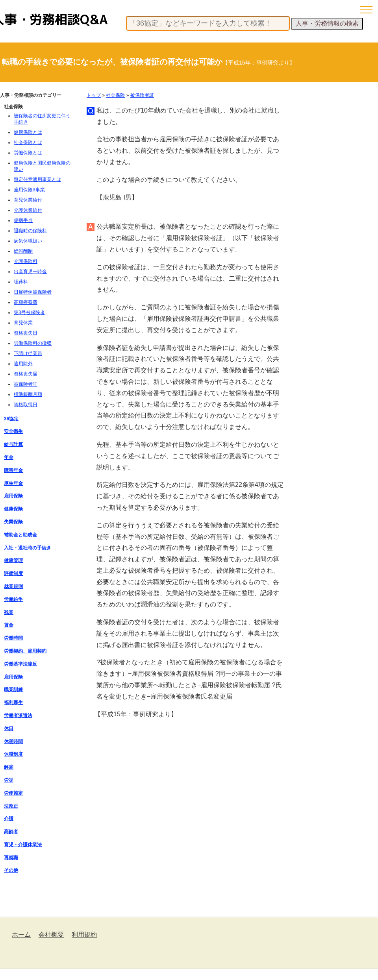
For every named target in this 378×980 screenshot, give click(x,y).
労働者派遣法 (18, 716)
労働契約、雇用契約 (25, 651)
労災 (9, 780)
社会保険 (115, 95)
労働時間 (13, 638)
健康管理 (13, 560)
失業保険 (13, 522)
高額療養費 (26, 302)
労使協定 (13, 793)
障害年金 (13, 470)
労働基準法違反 (20, 664)
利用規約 (84, 935)
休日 (9, 729)
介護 (9, 819)
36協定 (11, 419)
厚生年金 (13, 483)
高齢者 (11, 832)
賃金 (9, 625)
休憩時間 (13, 741)
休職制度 (13, 754)
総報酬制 (23, 251)
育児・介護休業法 (23, 845)
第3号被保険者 (29, 312)
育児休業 (23, 323)
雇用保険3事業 (29, 190)
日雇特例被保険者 (33, 292)
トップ (94, 95)
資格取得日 (26, 405)
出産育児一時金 (30, 272)
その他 (11, 870)
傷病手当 (23, 220)
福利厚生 (13, 703)
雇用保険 (13, 496)
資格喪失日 (26, 333)
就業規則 (13, 586)
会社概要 (51, 935)
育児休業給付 (28, 200)
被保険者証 (142, 95)
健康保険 (13, 509)
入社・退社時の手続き (28, 548)
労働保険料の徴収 (33, 343)
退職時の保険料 (30, 231)
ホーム (21, 935)
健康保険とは (28, 132)
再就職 (11, 858)
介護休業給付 (28, 210)
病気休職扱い (28, 241)
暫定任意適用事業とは (37, 179)
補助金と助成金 (20, 535)
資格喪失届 (26, 374)
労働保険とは (28, 153)
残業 (9, 612)
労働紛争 (13, 599)
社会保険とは (28, 142)
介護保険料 (26, 261)
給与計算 (13, 444)
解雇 (9, 767)
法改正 (11, 806)
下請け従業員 (28, 353)
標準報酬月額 (28, 394)
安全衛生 (13, 431)
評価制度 (13, 573)
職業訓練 (13, 690)
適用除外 (23, 364)
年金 (9, 457)
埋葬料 (21, 282)
